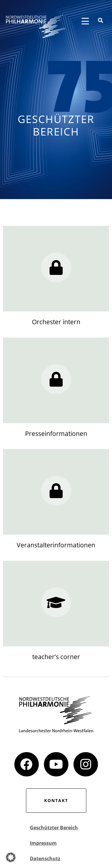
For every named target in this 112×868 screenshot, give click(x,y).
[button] (11, 857)
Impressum (43, 843)
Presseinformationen (56, 434)
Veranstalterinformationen (56, 545)
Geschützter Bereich (54, 828)
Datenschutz (45, 858)
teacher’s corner (56, 657)
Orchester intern (56, 322)
